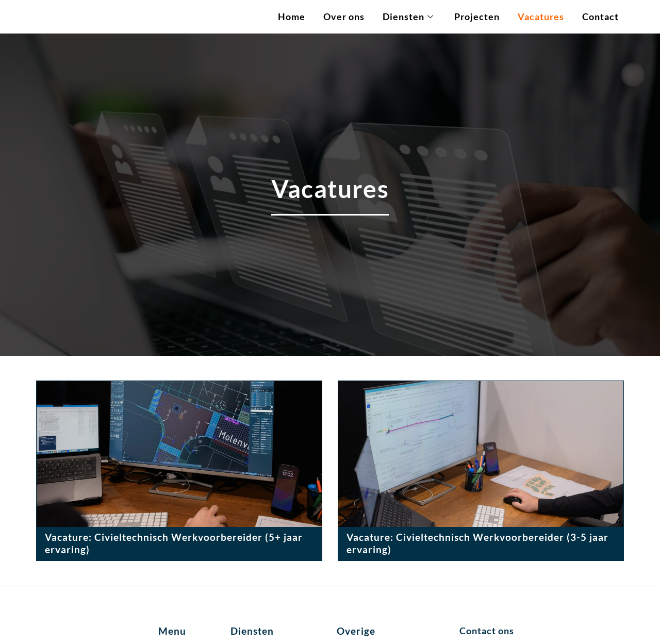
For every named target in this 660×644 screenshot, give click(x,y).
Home (292, 17)
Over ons (344, 17)
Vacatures (541, 17)
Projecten (477, 17)
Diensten (408, 17)
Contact (600, 17)
